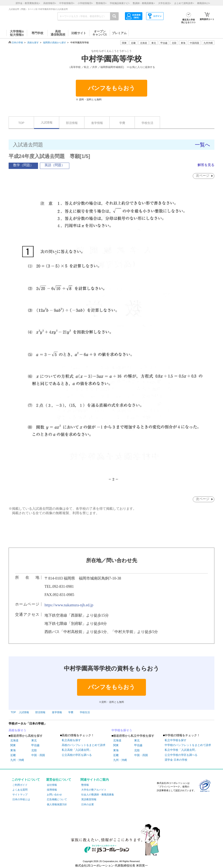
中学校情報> (67, 3)
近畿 (13, 755)
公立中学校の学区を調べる (181, 755)
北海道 (144, 43)
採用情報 (52, 790)
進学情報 (97, 123)
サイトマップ (20, 795)
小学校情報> (85, 3)
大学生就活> (165, 3)
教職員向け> (204, 3)
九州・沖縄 (17, 760)
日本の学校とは (21, 799)
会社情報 (52, 785)
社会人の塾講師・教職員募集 (98, 795)
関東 (13, 745)
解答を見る (206, 165)
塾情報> (101, 3)
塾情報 (85, 785)
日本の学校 (17, 42)
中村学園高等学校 (111, 59)
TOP (21, 123)
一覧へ (203, 145)
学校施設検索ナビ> (120, 3)
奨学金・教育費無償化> (28, 3)
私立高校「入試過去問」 (77, 750)
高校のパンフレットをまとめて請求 (84, 745)
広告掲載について (57, 799)
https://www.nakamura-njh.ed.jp (69, 605)
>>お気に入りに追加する (141, 67)
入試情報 (47, 122)
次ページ (203, 176)
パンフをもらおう (111, 88)
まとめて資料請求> (184, 3)
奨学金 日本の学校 (176, 760)
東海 (13, 750)
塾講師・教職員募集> (144, 3)
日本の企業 (88, 804)
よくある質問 (20, 790)
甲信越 (35, 745)
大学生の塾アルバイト (94, 790)
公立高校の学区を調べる (77, 755)
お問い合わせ (54, 795)
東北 (34, 740)
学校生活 (147, 123)
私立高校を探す (71, 740)
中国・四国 (38, 755)
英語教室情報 (89, 799)
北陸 (34, 750)
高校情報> (50, 3)
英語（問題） (55, 165)
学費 (122, 123)
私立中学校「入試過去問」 (181, 750)
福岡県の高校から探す (55, 42)
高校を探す (33, 42)
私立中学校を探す (176, 740)
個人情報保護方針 (57, 804)
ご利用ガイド (20, 785)
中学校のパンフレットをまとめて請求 (188, 745)
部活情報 (72, 123)
